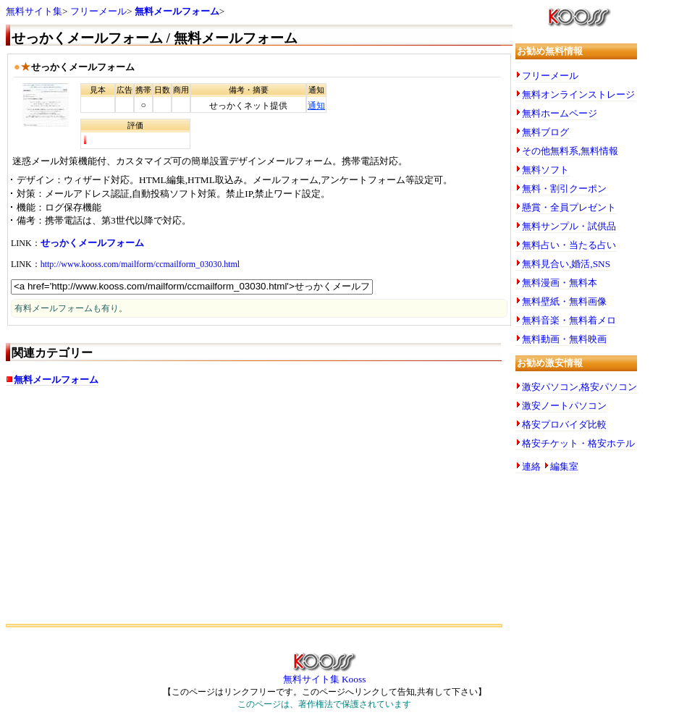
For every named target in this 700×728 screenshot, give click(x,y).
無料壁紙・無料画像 (564, 301)
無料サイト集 (34, 11)
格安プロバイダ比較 (564, 424)
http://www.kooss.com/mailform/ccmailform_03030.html (140, 264)
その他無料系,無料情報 (570, 151)
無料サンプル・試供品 (569, 226)
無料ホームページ (560, 113)
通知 (316, 106)
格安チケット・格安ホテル (578, 443)
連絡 (531, 466)
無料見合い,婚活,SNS (566, 264)
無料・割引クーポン (564, 189)
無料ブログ (545, 132)
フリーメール (98, 11)
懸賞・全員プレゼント (569, 207)
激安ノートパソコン (564, 406)
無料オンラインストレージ (578, 94)
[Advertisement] (259, 512)
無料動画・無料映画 (564, 339)
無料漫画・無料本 (560, 283)
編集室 (564, 466)
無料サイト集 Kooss (325, 674)
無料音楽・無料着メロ (569, 320)
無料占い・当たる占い (569, 245)
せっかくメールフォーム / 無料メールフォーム (155, 38)
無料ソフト (545, 170)
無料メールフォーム (177, 11)
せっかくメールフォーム (92, 243)
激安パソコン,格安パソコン (579, 387)
